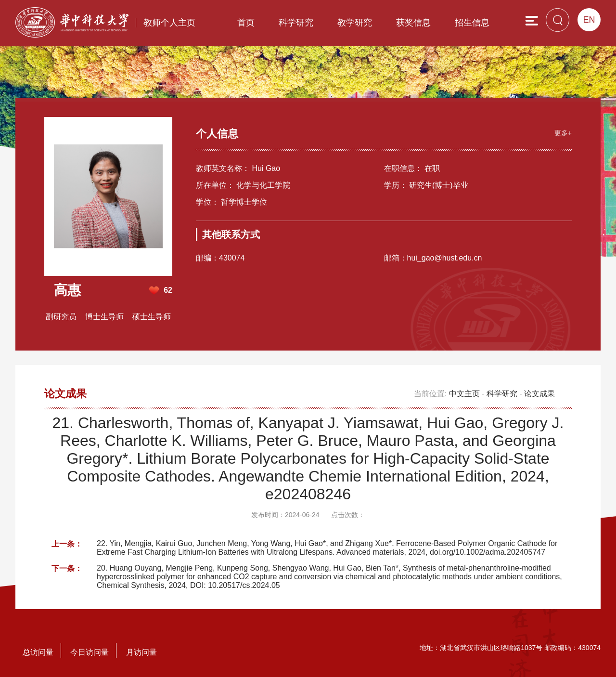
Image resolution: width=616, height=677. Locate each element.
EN (589, 20)
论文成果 (539, 394)
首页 (246, 23)
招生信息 (472, 23)
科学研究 (296, 23)
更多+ (563, 133)
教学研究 (355, 23)
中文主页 (464, 394)
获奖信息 (413, 23)
